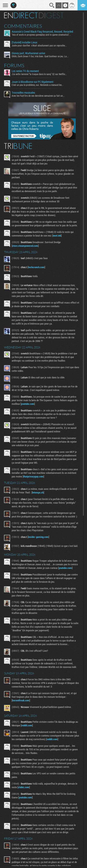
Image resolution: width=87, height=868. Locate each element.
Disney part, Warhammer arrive (28, 53)
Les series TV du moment (25, 71)
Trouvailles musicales (23, 93)
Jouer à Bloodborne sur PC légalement (33, 82)
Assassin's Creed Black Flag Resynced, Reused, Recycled (42, 32)
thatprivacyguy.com (33, 476)
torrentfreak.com (21, 700)
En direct (21, 15)
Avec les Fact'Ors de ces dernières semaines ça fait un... (38, 96)
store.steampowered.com (25, 246)
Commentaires (23, 26)
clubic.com (24, 787)
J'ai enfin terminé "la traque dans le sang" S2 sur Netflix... (39, 74)
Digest (51, 15)
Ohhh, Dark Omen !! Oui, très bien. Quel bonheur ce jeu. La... (40, 56)
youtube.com (28, 404)
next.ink (57, 236)
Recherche (52, 5)
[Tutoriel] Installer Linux (24, 42)
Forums (14, 65)
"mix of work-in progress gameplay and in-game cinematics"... (41, 35)
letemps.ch (38, 492)
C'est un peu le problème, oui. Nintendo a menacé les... (38, 85)
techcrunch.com (36, 267)
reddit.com (27, 725)
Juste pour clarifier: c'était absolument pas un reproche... (39, 45)
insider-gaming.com (38, 537)
